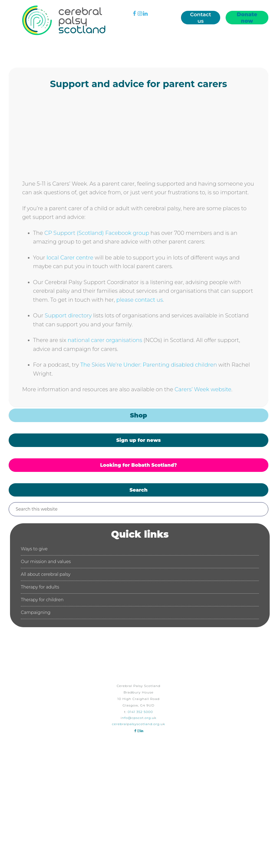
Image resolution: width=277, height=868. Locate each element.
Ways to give (34, 549)
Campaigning (36, 612)
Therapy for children (42, 600)
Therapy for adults (40, 587)
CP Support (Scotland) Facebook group (97, 233)
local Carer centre (70, 258)
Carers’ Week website (202, 389)
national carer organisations (105, 340)
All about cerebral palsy (46, 574)
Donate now (247, 18)
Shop (138, 415)
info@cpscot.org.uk (138, 718)
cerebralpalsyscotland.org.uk (139, 724)
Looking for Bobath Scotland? (138, 465)
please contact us (140, 300)
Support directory (68, 315)
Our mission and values (46, 562)
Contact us (201, 18)
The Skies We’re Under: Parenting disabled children (149, 365)
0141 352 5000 (140, 712)
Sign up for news (138, 440)
